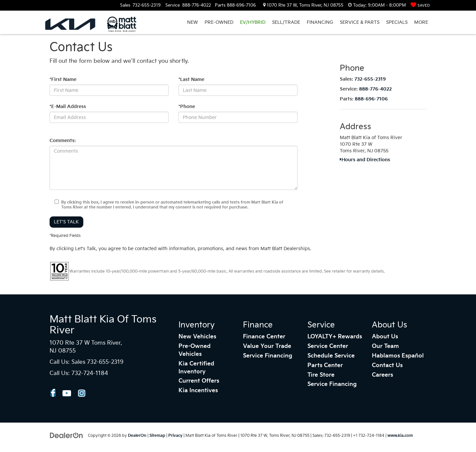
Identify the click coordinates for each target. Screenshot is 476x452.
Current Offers (199, 381)
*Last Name (191, 79)
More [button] (421, 22)
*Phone (187, 107)
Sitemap (157, 436)
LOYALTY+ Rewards (335, 337)
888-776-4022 (375, 89)
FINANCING (320, 22)
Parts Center (325, 365)
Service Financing (268, 356)
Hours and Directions (365, 160)
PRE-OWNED (219, 22)
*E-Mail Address (68, 107)
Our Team (385, 346)
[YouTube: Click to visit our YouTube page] (67, 394)
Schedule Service (331, 356)
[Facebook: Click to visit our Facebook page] (53, 394)
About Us (385, 337)
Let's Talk (66, 222)
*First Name (63, 79)
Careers (382, 375)
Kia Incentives (198, 391)
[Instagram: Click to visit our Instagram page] (82, 394)
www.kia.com (400, 436)
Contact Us (387, 365)
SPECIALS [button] (397, 22)
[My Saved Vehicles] (420, 5)
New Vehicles (197, 337)
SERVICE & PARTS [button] (360, 22)
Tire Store (321, 375)
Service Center (328, 346)
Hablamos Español (398, 356)
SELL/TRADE (286, 22)
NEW (193, 22)
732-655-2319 (370, 79)
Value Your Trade (267, 346)
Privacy (175, 436)
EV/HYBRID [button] (253, 22)
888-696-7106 (371, 99)
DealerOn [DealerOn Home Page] (137, 436)
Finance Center (264, 337)
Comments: (63, 141)
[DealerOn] (66, 435)
